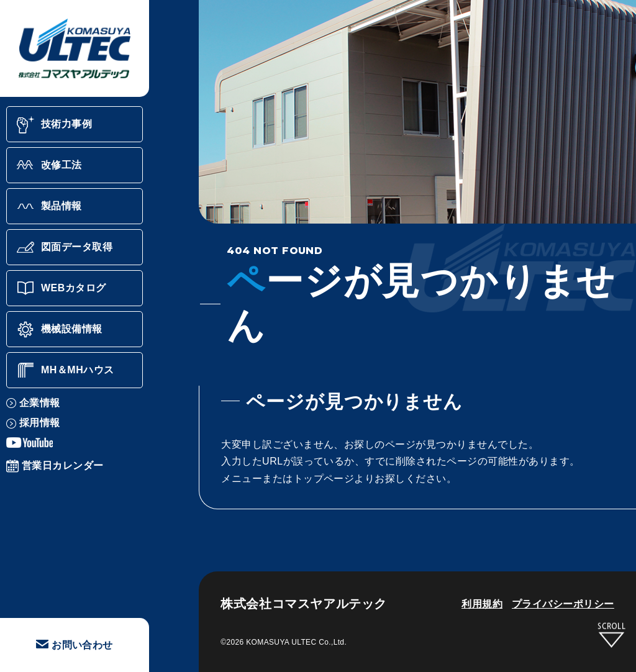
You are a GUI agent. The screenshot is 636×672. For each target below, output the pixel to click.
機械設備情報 (59, 329)
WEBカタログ (61, 288)
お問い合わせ (75, 645)
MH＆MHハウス (65, 370)
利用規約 (482, 604)
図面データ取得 (64, 247)
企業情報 (33, 403)
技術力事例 (54, 124)
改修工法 (49, 165)
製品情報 (49, 206)
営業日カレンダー (55, 465)
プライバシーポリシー (563, 604)
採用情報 (33, 423)
